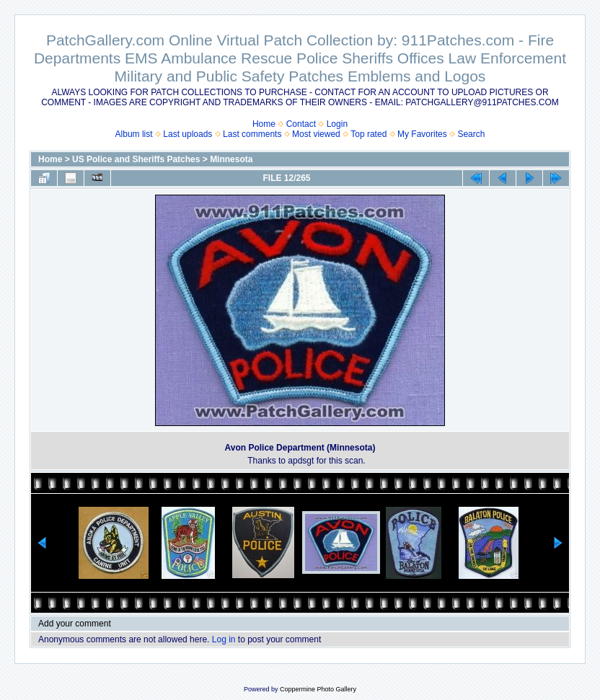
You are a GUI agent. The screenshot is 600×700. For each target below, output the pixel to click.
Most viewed (316, 134)
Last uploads (187, 134)
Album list (134, 134)
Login (337, 124)
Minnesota (231, 159)
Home (264, 124)
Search (471, 134)
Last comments (252, 134)
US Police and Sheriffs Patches (136, 159)
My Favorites (422, 134)
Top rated (369, 134)
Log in (224, 639)
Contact (301, 124)
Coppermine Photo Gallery (318, 689)
